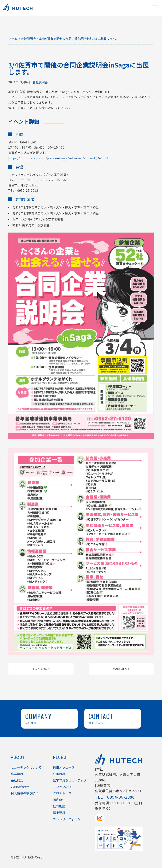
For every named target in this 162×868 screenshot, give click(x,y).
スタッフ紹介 (62, 787)
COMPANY (49, 718)
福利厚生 (59, 800)
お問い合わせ (20, 787)
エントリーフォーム (67, 819)
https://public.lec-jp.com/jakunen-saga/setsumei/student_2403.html (60, 158)
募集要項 (59, 813)
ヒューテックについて (26, 767)
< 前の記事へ (41, 669)
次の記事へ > (121, 669)
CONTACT (113, 718)
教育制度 (59, 806)
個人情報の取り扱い (25, 793)
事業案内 (17, 774)
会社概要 (17, 780)
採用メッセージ (64, 767)
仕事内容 (59, 774)
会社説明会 (40, 82)
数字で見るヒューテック (70, 780)
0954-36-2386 (121, 797)
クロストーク (62, 793)
